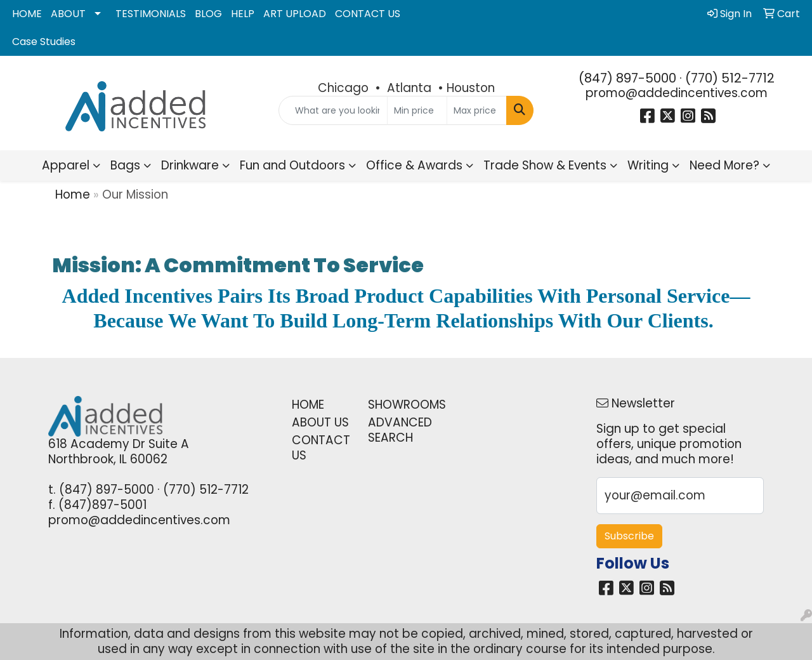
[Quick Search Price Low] (417, 110)
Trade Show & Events (545, 165)
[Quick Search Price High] (477, 110)
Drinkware (190, 165)
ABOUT (68, 14)
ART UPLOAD (295, 14)
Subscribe (629, 536)
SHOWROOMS (398, 405)
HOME (27, 14)
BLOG (208, 14)
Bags (125, 165)
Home (73, 195)
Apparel (66, 165)
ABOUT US (320, 422)
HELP (243, 14)
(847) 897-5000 (627, 78)
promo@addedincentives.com (677, 93)
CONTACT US (368, 14)
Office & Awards (414, 165)
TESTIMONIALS (151, 14)
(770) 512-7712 (730, 78)
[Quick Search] (333, 110)
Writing (648, 165)
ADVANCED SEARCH (398, 430)
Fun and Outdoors (292, 165)
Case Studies (44, 42)
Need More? (724, 165)
